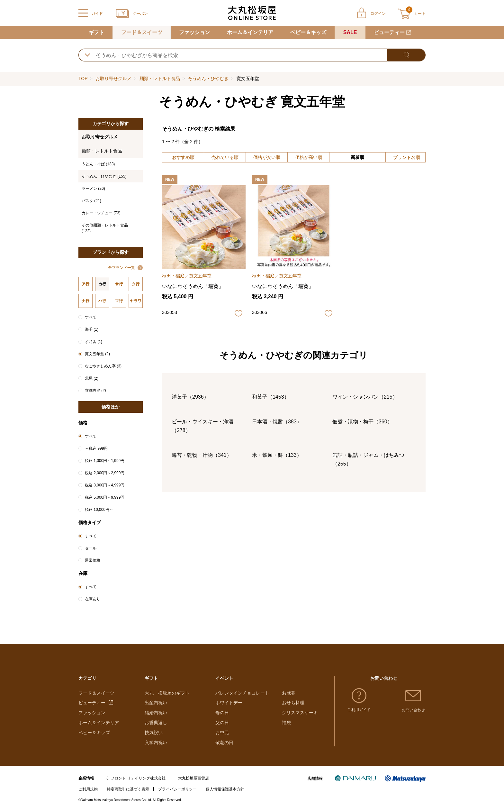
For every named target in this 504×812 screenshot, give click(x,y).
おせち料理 (293, 703)
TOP (83, 78)
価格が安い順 (267, 157)
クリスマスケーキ (300, 713)
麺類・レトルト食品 (160, 78)
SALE (350, 32)
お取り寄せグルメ (113, 78)
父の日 (222, 723)
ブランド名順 (407, 157)
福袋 (286, 723)
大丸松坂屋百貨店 (194, 778)
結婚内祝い (156, 713)
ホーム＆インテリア (250, 32)
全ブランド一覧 (122, 268)
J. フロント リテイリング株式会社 (136, 778)
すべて (91, 317)
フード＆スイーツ (142, 32)
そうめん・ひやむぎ (208, 78)
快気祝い (154, 733)
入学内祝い (156, 743)
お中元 (222, 733)
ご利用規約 (88, 789)
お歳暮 (289, 693)
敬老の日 (224, 743)
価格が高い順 (309, 157)
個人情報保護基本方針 (225, 789)
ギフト (96, 32)
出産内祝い (156, 703)
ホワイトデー (229, 703)
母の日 (222, 713)
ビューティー (389, 32)
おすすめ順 (183, 157)
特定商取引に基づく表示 (128, 789)
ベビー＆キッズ (308, 32)
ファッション (194, 32)
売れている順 (225, 157)
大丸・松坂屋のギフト (167, 693)
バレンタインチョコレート (242, 693)
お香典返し (156, 723)
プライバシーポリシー (177, 789)
